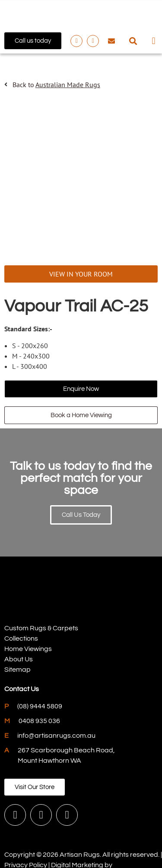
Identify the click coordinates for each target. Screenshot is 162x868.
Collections (21, 601)
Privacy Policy (26, 827)
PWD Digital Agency (35, 837)
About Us (19, 621)
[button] (133, 41)
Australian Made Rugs (68, 85)
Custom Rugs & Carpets (41, 590)
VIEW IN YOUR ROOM (81, 236)
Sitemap (17, 632)
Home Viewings (28, 611)
